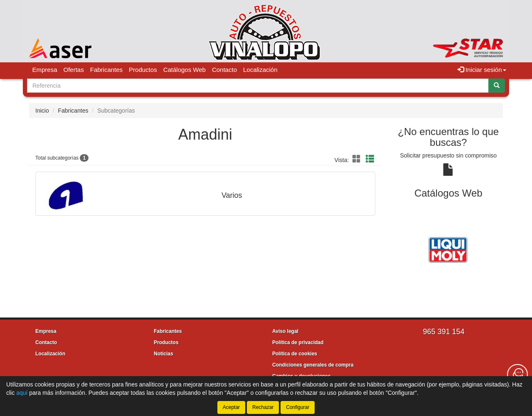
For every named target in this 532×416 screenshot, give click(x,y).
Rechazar (263, 407)
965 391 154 (443, 332)
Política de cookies (295, 354)
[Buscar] (497, 86)
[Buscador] (258, 86)
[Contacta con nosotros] (517, 374)
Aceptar (231, 407)
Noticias (164, 354)
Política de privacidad (298, 342)
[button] (358, 159)
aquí (22, 393)
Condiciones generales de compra (313, 365)
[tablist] (449, 249)
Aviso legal (285, 331)
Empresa (45, 70)
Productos (143, 70)
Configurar (298, 407)
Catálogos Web (185, 70)
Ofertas (74, 70)
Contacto (224, 70)
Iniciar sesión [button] (482, 70)
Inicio (42, 111)
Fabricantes (106, 70)
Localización (260, 70)
